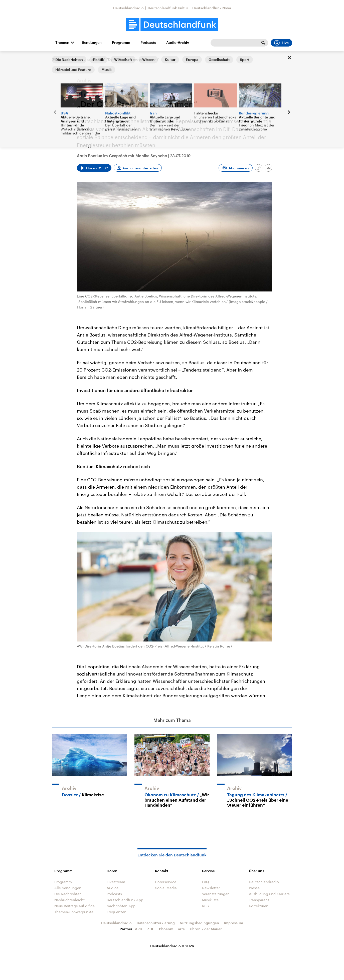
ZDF (151, 929)
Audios (113, 888)
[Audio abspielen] (94, 168)
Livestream (116, 882)
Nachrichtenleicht (69, 900)
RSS (205, 906)
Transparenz (259, 900)
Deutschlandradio (128, 8)
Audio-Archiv (178, 43)
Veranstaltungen (216, 894)
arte (181, 929)
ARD (139, 929)
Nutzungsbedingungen (199, 923)
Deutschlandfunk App (125, 900)
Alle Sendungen (68, 888)
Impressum (234, 923)
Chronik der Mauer (206, 929)
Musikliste (210, 900)
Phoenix (166, 929)
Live (281, 43)
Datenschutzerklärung (156, 923)
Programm (121, 43)
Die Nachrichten (68, 894)
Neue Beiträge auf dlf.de (74, 906)
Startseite (60, 59)
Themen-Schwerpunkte (74, 912)
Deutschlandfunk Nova (212, 8)
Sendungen (92, 43)
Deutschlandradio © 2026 (172, 946)
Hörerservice (166, 882)
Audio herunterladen (140, 168)
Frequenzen (117, 912)
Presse (254, 888)
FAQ (206, 882)
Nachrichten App (121, 906)
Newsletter (211, 888)
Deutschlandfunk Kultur (168, 8)
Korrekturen (259, 906)
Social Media (166, 888)
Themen (62, 43)
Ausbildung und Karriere (269, 894)
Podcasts (148, 43)
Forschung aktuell (87, 59)
